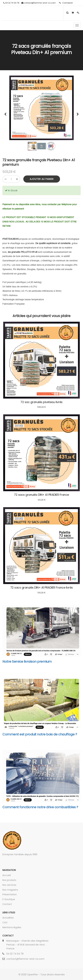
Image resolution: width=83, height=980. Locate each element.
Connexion (66, 3)
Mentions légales (12, 927)
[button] (6, 113)
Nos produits (9, 880)
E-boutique (9, 899)
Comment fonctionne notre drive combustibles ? (40, 807)
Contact (7, 904)
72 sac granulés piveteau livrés (41, 402)
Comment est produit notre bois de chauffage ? (40, 734)
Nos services (9, 885)
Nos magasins (10, 890)
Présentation (10, 894)
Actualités (8, 918)
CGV (5, 923)
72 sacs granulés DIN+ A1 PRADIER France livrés (42, 587)
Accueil (7, 875)
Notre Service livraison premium (27, 662)
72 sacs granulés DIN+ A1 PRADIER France (41, 495)
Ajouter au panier (42, 179)
